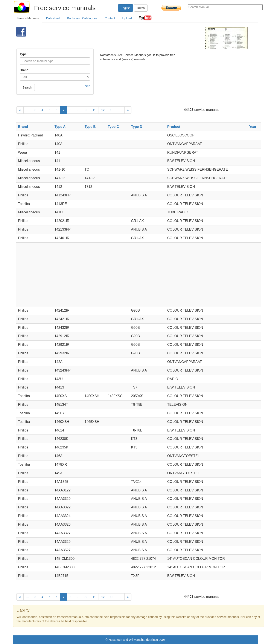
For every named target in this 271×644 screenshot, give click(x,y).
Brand (23, 127)
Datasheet (53, 18)
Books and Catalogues (82, 18)
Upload (127, 18)
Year (253, 127)
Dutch (141, 8)
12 (103, 110)
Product (174, 127)
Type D (137, 127)
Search (27, 87)
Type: (24, 54)
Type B (90, 127)
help (87, 86)
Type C (113, 127)
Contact (110, 18)
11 (94, 110)
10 (85, 110)
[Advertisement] (128, 38)
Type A (60, 127)
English (126, 8)
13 (112, 110)
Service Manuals (28, 18)
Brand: (25, 70)
